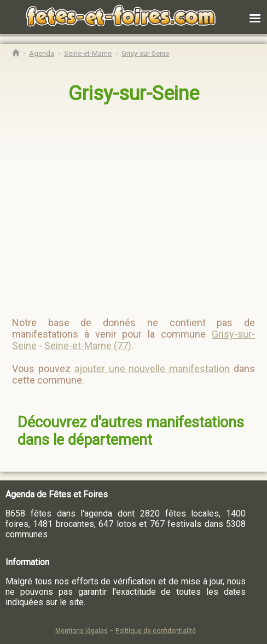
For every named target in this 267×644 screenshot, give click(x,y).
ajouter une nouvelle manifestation (152, 369)
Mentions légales (82, 631)
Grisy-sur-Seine (134, 94)
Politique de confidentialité (156, 631)
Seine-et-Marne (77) (88, 346)
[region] (134, 206)
